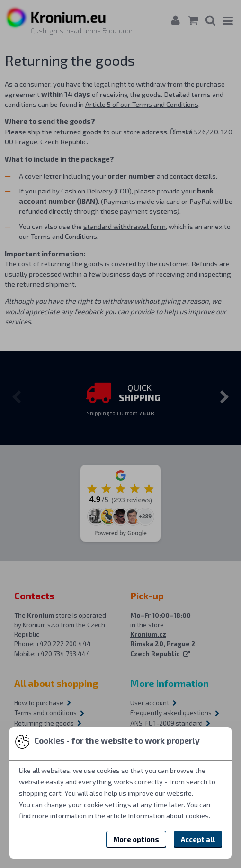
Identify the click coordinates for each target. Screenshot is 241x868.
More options (136, 839)
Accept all (198, 839)
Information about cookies (168, 815)
